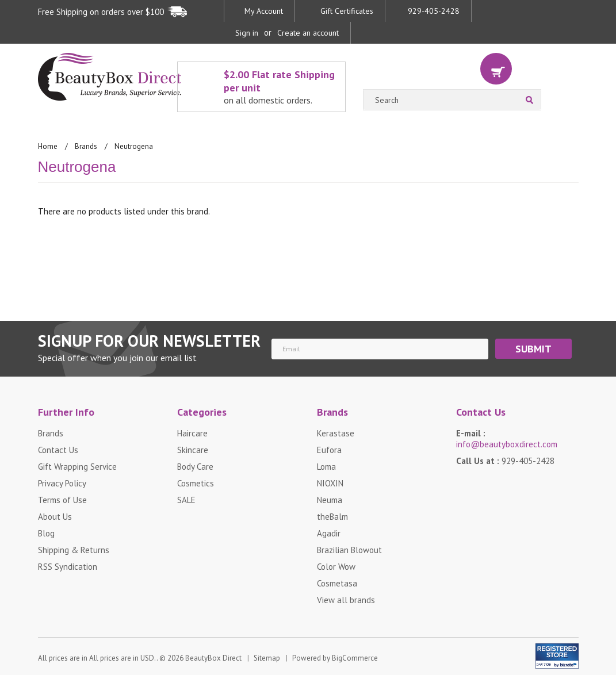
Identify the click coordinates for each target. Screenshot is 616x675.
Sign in (247, 33)
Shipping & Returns (74, 550)
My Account (264, 11)
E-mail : (507, 439)
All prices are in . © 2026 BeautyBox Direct (140, 659)
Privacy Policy (62, 483)
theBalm (332, 517)
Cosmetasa (337, 583)
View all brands (346, 600)
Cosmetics (196, 483)
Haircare (192, 433)
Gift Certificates (347, 11)
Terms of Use (62, 500)
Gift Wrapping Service (77, 467)
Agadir (329, 533)
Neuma (330, 500)
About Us (55, 517)
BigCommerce (355, 659)
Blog (46, 533)
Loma (326, 467)
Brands (86, 146)
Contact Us (58, 450)
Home (48, 146)
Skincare (193, 450)
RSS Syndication (68, 567)
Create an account (308, 33)
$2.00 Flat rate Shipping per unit (282, 87)
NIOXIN (330, 483)
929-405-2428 (434, 11)
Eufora (329, 450)
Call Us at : (505, 461)
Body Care (195, 467)
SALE (186, 500)
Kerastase (336, 433)
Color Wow (336, 567)
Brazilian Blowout (349, 550)
